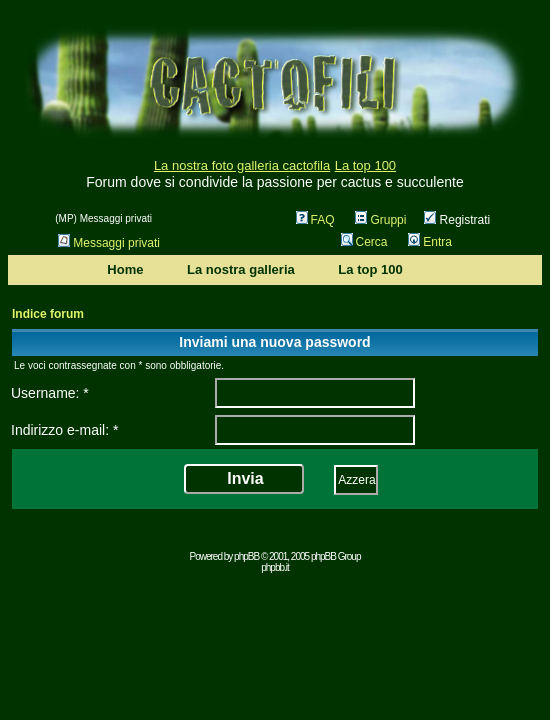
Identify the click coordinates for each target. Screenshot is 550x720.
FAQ (315, 220)
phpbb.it (275, 567)
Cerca (364, 242)
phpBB (246, 556)
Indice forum (48, 314)
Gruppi (380, 220)
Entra (430, 242)
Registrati (457, 220)
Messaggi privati (109, 243)
